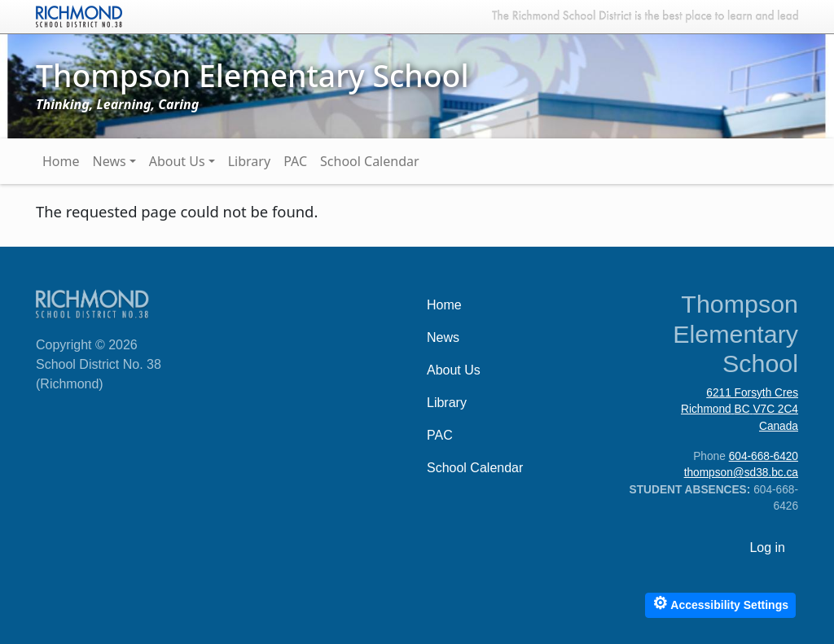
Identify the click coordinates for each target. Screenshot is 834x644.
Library (249, 161)
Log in (767, 548)
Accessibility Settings (720, 603)
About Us (177, 161)
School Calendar (370, 161)
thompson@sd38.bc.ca (741, 473)
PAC (295, 161)
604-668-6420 (764, 456)
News (110, 161)
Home (61, 161)
